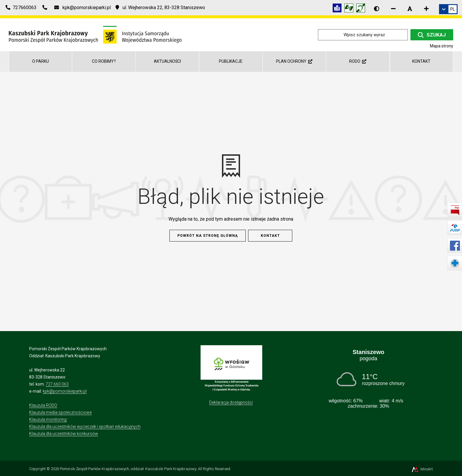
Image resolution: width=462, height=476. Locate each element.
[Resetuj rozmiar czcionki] (410, 9)
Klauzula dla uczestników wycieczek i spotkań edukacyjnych (85, 427)
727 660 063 (57, 384)
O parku (41, 61)
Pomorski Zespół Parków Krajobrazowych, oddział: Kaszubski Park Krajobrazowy (128, 469)
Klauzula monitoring (48, 419)
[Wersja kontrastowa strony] (377, 9)
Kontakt (421, 61)
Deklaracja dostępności (231, 402)
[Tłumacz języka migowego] (350, 9)
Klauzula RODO (43, 405)
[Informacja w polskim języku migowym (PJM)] (362, 9)
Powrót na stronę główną (208, 236)
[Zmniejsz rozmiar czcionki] (393, 9)
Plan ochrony (294, 61)
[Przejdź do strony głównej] (95, 34)
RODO (358, 61)
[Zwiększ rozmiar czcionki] (426, 9)
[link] (448, 9)
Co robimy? (104, 61)
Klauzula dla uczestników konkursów (64, 434)
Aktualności (167, 61)
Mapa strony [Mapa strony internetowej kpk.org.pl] (442, 46)
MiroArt (422, 469)
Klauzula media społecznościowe (60, 412)
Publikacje (231, 61)
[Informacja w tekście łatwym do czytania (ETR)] (339, 9)
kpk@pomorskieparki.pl (65, 391)
